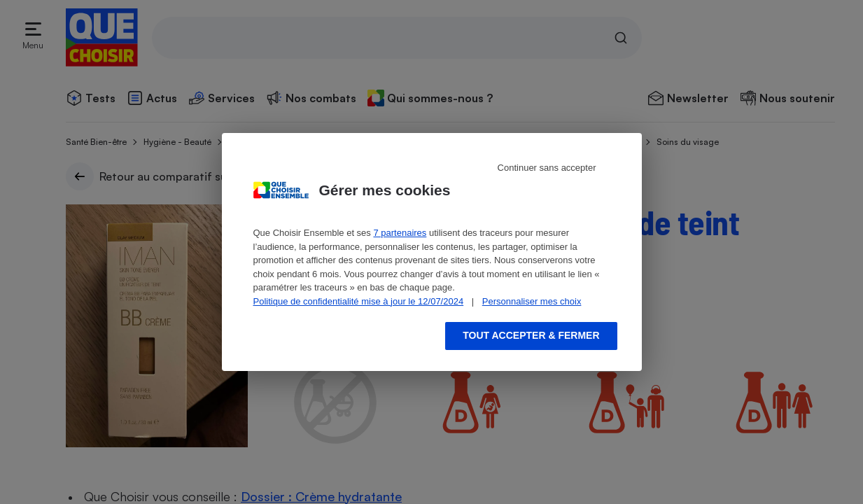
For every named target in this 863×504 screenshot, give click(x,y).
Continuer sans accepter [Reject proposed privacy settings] (547, 168)
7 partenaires (400, 233)
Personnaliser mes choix (532, 301)
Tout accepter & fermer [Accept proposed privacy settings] (531, 335)
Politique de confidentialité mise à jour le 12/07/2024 (359, 301)
